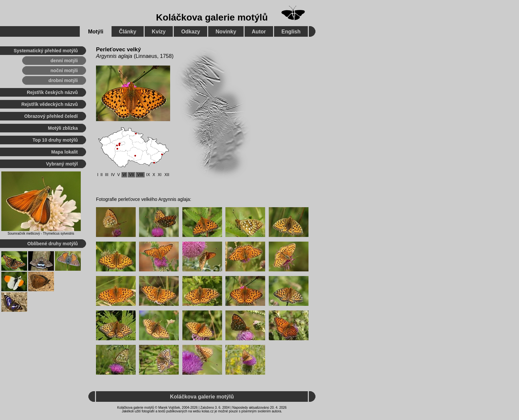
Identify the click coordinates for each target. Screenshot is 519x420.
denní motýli (64, 61)
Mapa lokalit (65, 152)
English (291, 32)
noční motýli (64, 70)
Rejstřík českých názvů (52, 92)
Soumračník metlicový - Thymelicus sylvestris (41, 233)
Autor (259, 32)
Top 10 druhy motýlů (55, 140)
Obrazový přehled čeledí (51, 116)
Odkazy (190, 32)
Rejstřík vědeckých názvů (50, 104)
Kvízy (159, 32)
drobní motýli (63, 80)
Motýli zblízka (63, 128)
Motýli (96, 32)
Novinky (226, 32)
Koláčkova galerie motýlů (212, 17)
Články (127, 32)
